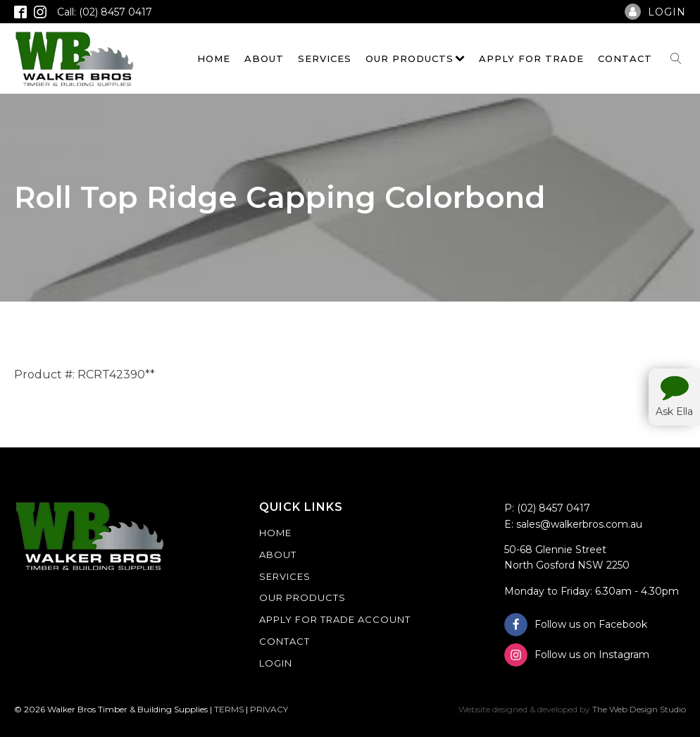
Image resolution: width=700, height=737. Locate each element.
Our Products (415, 58)
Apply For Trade (531, 58)
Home (214, 58)
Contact (625, 58)
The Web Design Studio (639, 709)
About (264, 58)
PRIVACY (269, 709)
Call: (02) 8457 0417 (105, 12)
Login (276, 663)
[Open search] (676, 58)
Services (325, 58)
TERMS (229, 709)
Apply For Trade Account (335, 619)
